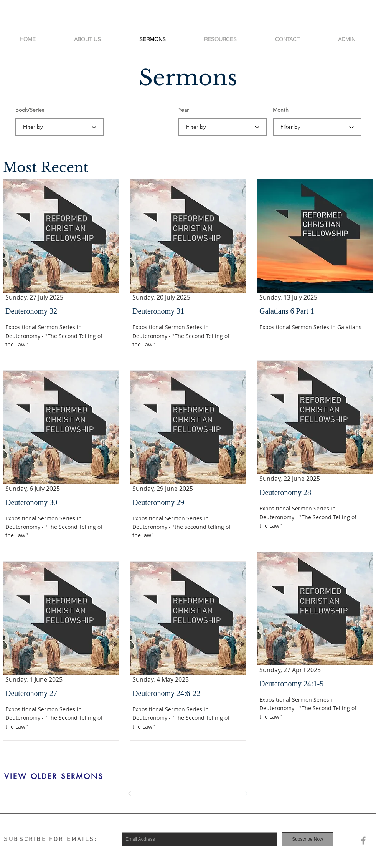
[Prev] (130, 793)
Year (184, 110)
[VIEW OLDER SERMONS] (54, 777)
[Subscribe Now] (308, 839)
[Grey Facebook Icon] (363, 840)
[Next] (246, 793)
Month (281, 110)
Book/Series (30, 110)
